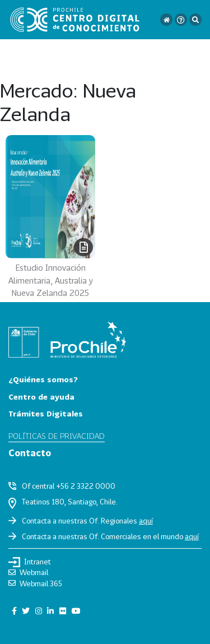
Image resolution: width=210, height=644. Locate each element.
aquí (146, 521)
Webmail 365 (35, 583)
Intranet (30, 562)
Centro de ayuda (41, 397)
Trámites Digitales (46, 413)
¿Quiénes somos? (43, 379)
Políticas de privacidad (57, 436)
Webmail (28, 572)
